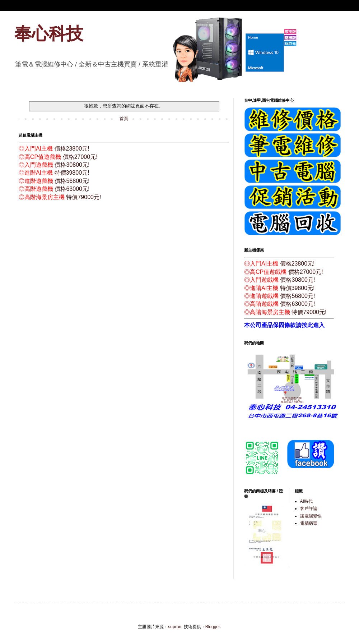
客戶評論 (309, 509)
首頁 (124, 119)
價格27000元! (80, 157)
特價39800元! (72, 173)
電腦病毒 (309, 523)
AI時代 (306, 501)
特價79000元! (83, 197)
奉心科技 (49, 34)
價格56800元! (72, 181)
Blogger (213, 627)
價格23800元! (72, 149)
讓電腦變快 (311, 516)
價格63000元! (72, 189)
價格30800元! (72, 165)
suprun (175, 627)
